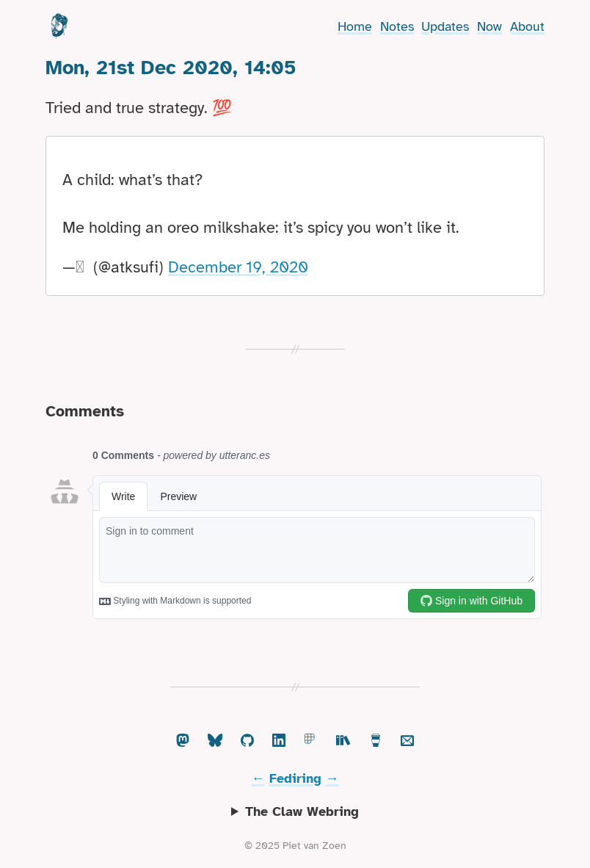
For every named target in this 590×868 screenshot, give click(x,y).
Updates (445, 26)
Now (489, 26)
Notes (397, 26)
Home (355, 26)
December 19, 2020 (238, 267)
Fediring (295, 778)
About (527, 26)
